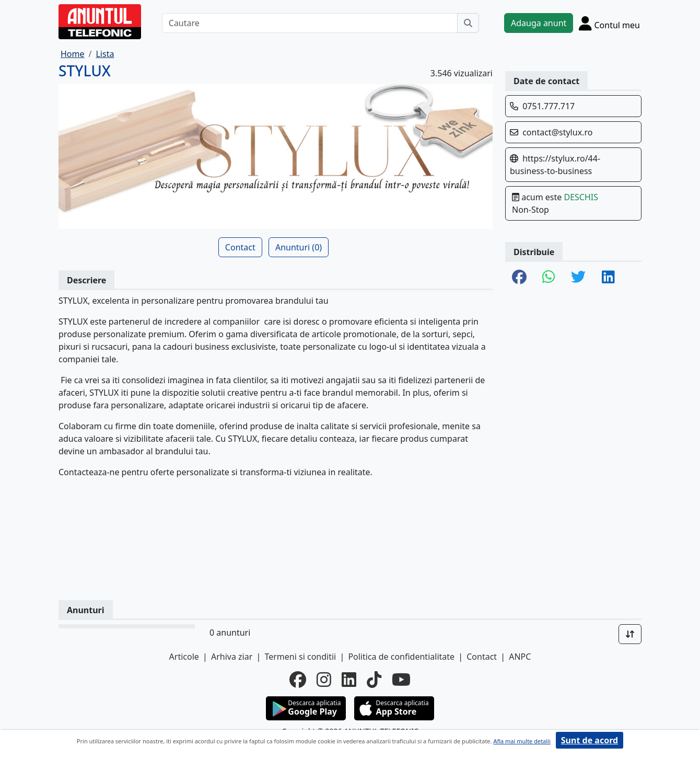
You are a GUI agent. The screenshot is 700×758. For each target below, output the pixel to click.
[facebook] (298, 680)
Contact (240, 247)
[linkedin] (349, 680)
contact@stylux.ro (557, 132)
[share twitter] (578, 278)
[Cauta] (468, 23)
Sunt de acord (590, 740)
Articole (184, 657)
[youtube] (401, 680)
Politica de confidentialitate (401, 657)
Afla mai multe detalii (522, 741)
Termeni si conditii (300, 657)
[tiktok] (374, 680)
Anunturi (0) (299, 247)
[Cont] (609, 23)
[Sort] (630, 634)
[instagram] (324, 680)
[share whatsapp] (549, 278)
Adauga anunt (539, 23)
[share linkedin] (608, 278)
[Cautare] (310, 23)
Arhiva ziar (232, 657)
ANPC (520, 657)
